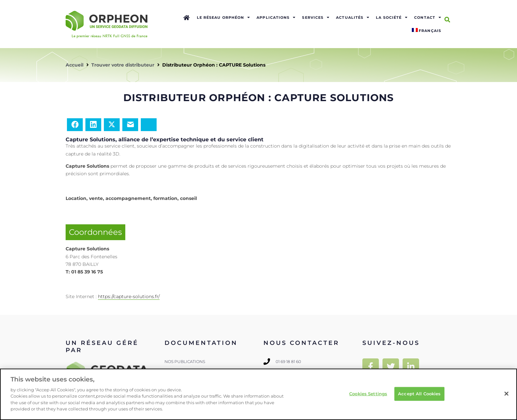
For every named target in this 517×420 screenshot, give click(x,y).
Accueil (75, 65)
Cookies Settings (368, 394)
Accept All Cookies (419, 394)
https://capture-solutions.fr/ (129, 296)
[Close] (506, 394)
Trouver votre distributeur (123, 65)
